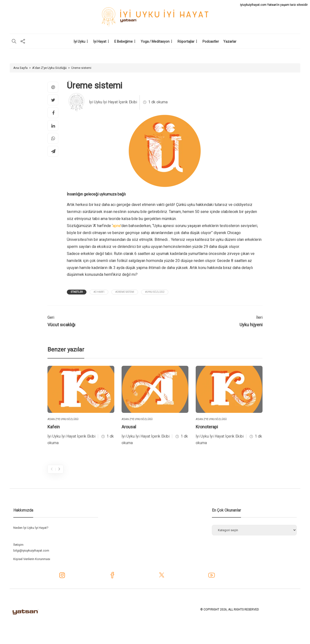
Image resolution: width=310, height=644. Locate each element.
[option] (81, 406)
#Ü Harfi (99, 292)
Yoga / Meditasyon (155, 41)
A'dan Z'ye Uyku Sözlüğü (49, 68)
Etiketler (77, 292)
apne (117, 226)
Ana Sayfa (20, 68)
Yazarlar (230, 41)
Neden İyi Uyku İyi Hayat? (31, 528)
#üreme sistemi (125, 292)
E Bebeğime (124, 41)
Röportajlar (186, 41)
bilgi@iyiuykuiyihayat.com (31, 550)
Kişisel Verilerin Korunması (32, 559)
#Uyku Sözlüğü (155, 292)
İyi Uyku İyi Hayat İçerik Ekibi (113, 102)
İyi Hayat (100, 41)
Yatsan (272, 5)
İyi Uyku (79, 41)
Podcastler (211, 41)
